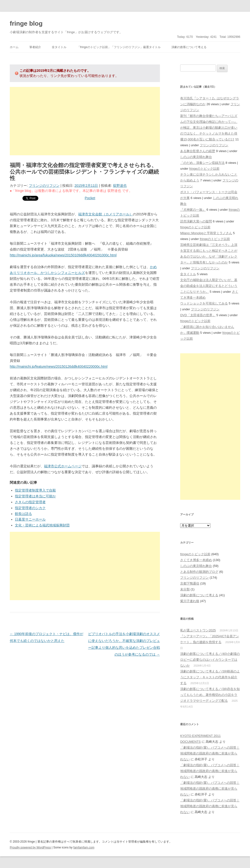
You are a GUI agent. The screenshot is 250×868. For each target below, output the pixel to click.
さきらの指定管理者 (30, 502)
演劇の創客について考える (189, 47)
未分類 (185, 589)
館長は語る (23, 514)
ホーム (14, 47)
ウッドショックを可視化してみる (204, 303)
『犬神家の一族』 (193, 210)
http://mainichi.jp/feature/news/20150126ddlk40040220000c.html (59, 366)
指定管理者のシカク (30, 508)
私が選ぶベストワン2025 (198, 630)
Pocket (90, 198)
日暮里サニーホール (30, 519)
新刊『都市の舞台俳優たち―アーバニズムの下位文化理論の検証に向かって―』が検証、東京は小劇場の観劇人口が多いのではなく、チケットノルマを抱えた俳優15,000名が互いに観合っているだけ (209, 128)
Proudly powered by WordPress (30, 847)
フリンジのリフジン (44, 186)
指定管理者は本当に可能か (35, 496)
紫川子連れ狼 (190, 601)
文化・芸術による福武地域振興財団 (42, 525)
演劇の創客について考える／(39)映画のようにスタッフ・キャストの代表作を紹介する (210, 677)
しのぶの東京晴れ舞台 (196, 157)
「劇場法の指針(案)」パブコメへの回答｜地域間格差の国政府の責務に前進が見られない (210, 753)
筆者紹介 (35, 47)
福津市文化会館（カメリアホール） (105, 214)
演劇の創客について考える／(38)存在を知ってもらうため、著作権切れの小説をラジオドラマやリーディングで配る (210, 695)
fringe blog (26, 23)
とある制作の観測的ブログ (199, 572)
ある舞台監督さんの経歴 (198, 151)
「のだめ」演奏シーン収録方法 (202, 163)
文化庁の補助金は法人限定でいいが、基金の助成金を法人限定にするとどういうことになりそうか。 (209, 286)
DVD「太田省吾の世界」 (198, 315)
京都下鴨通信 (190, 583)
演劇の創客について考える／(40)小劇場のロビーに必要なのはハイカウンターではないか (210, 660)
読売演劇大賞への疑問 (196, 221)
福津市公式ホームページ (63, 466)
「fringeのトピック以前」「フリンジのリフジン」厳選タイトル (119, 47)
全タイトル (59, 47)
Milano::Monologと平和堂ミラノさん (206, 233)
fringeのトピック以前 (204, 169)
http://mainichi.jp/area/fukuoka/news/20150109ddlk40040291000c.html (63, 255)
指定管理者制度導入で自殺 (35, 490)
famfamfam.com (84, 847)
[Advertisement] (85, 121)
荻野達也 (120, 186)
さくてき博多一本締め (196, 560)
